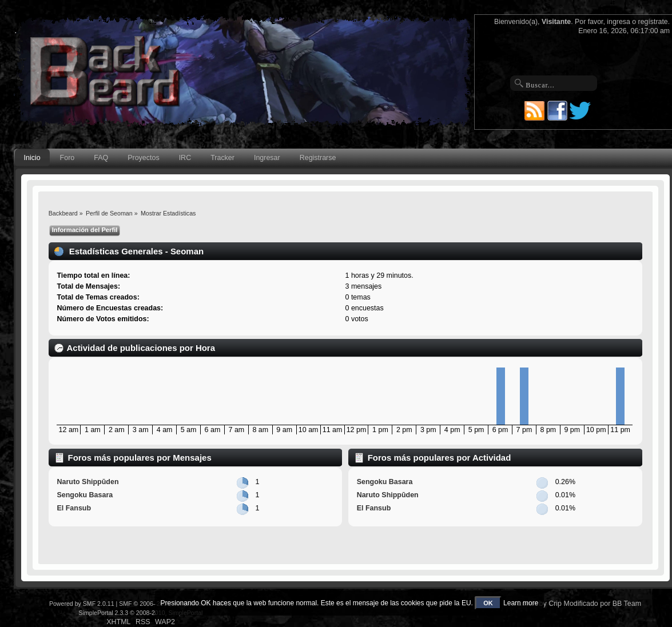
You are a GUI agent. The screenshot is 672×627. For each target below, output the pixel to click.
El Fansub (74, 508)
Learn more (521, 603)
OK (488, 603)
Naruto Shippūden (88, 482)
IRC (185, 158)
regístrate (653, 22)
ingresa (619, 22)
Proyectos (143, 158)
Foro (67, 158)
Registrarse (318, 158)
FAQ (101, 158)
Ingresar (267, 158)
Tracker (222, 158)
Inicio (32, 158)
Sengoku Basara (85, 495)
